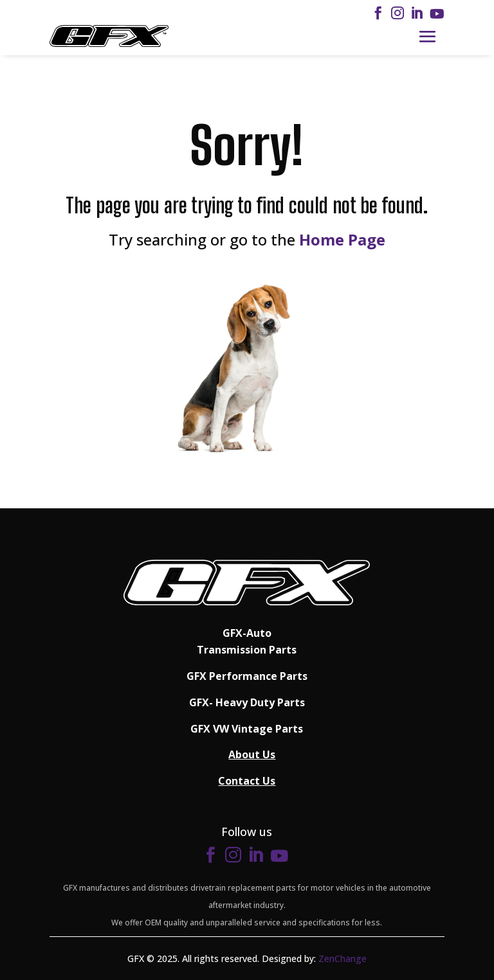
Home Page (342, 239)
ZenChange (343, 958)
